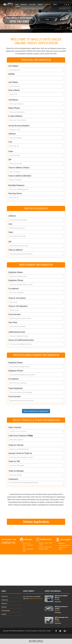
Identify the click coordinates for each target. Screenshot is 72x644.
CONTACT (18, 6)
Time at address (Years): (19, 168)
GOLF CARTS (32, 4)
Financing (5, 600)
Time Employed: (16, 388)
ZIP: (10, 159)
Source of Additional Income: (21, 340)
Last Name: (13, 82)
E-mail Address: (15, 116)
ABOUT (55, 4)
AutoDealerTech (20, 631)
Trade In (4, 607)
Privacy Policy (42, 631)
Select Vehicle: (15, 427)
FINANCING (48, 4)
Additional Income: (17, 332)
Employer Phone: (16, 280)
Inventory (4, 596)
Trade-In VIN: (14, 461)
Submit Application (36, 522)
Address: (12, 134)
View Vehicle (58, 601)
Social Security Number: (19, 126)
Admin (49, 631)
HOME (17, 4)
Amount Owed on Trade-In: (20, 453)
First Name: (13, 66)
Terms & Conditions (32, 631)
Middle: (12, 74)
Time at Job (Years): (17, 298)
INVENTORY (24, 4)
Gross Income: (15, 314)
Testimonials (5, 611)
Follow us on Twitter (35, 598)
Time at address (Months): (20, 176)
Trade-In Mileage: (16, 471)
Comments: (13, 479)
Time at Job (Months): (18, 306)
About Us (4, 603)
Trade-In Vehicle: (16, 445)
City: (10, 142)
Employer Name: (16, 272)
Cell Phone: (13, 100)
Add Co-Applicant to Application (36, 411)
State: (11, 151)
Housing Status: (15, 193)
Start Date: (13, 322)
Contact (4, 614)
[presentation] (21, 512)
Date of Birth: (14, 90)
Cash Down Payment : (21, 436)
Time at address (15, 250)
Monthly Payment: (16, 185)
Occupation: (14, 288)
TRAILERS (40, 4)
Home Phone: (14, 108)
